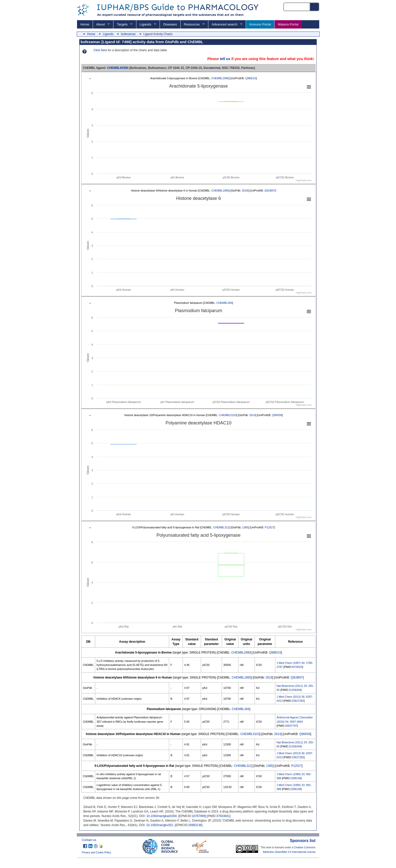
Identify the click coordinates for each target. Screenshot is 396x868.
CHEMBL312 (221, 527)
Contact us (89, 840)
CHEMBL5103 (228, 415)
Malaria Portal (288, 24)
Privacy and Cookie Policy (96, 852)
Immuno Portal (260, 24)
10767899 (199, 816)
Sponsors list (303, 841)
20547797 (291, 726)
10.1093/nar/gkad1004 (161, 816)
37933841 (223, 816)
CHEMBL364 (224, 303)
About (101, 24)
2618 (245, 191)
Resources (192, 24)
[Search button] (315, 7)
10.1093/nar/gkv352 (160, 825)
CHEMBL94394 (118, 68)
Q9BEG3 (251, 78)
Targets (122, 24)
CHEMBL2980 (220, 78)
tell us (225, 59)
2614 (253, 415)
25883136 (195, 825)
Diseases (170, 24)
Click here (100, 50)
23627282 (298, 701)
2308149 (295, 778)
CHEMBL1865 (220, 191)
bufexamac (128, 34)
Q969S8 (277, 415)
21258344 (295, 690)
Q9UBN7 (270, 191)
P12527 (269, 527)
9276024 (297, 667)
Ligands (145, 24)
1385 (245, 527)
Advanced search (225, 24)
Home (85, 24)
